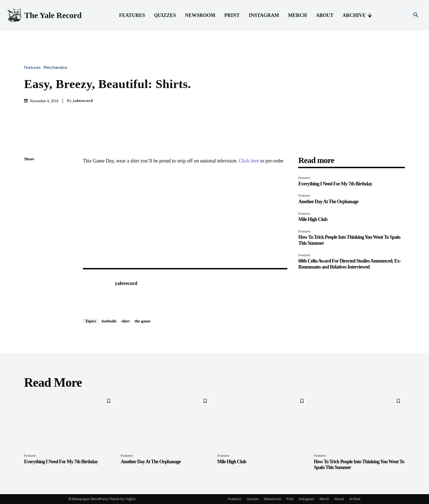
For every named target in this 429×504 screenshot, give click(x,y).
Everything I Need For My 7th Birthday (335, 184)
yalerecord (83, 101)
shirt (126, 321)
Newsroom (273, 499)
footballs (109, 321)
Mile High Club (313, 219)
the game (143, 321)
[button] (416, 15)
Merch (324, 499)
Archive (355, 499)
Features (34, 68)
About (339, 499)
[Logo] (44, 15)
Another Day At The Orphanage (328, 202)
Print (290, 499)
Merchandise (57, 68)
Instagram (307, 499)
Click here (249, 161)
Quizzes (253, 499)
